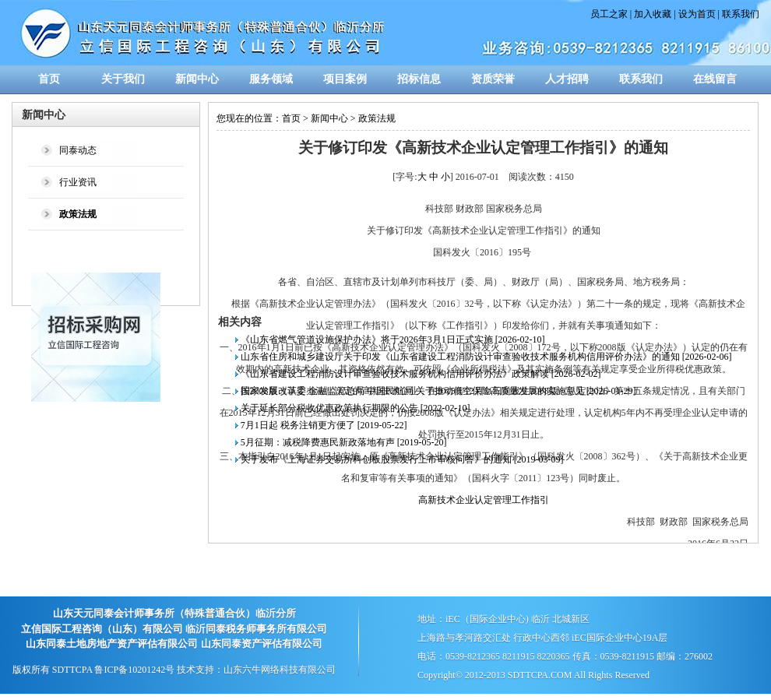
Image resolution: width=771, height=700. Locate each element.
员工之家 (609, 14)
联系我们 (741, 14)
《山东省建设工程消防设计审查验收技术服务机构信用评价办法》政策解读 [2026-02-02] (421, 374)
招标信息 (419, 79)
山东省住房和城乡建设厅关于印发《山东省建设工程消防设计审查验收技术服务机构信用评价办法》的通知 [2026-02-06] (486, 357)
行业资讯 (78, 182)
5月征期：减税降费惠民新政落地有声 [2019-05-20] (344, 442)
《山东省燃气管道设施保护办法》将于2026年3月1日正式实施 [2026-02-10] (393, 339)
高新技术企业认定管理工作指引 (484, 500)
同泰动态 (78, 150)
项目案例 (345, 79)
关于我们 (123, 79)
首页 (49, 79)
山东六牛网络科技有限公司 (280, 670)
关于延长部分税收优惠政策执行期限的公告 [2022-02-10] (356, 408)
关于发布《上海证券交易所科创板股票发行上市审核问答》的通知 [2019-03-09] (402, 459)
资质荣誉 (493, 79)
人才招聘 (567, 79)
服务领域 (271, 79)
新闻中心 (197, 79)
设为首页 (697, 14)
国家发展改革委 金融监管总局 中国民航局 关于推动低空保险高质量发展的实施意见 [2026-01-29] (438, 391)
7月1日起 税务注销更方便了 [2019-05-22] (324, 425)
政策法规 (377, 118)
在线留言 (715, 79)
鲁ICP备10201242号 (134, 670)
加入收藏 (653, 14)
